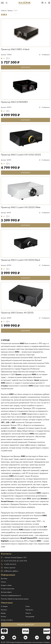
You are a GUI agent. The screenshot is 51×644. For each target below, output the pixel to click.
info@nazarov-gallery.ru (10, 571)
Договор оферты (6, 592)
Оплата (3, 582)
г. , (14, 557)
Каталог (4, 616)
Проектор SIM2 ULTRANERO (14, 102)
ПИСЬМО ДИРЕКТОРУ (26, 625)
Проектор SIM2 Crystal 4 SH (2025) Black (21, 260)
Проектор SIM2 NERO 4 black (15, 49)
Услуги (28, 606)
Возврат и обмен (6, 585)
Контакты (4, 610)
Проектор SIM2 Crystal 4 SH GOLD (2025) (21, 155)
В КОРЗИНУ (25, 67)
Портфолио (29, 610)
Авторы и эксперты (7, 620)
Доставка (4, 578)
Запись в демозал (8, 568)
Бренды (3, 613)
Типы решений (30, 616)
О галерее (4, 606)
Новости (28, 613)
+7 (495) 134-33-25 (8, 564)
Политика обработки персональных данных (15, 599)
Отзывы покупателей (8, 589)
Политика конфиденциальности (11, 595)
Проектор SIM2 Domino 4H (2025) (17, 313)
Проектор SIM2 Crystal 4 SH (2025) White (21, 207)
